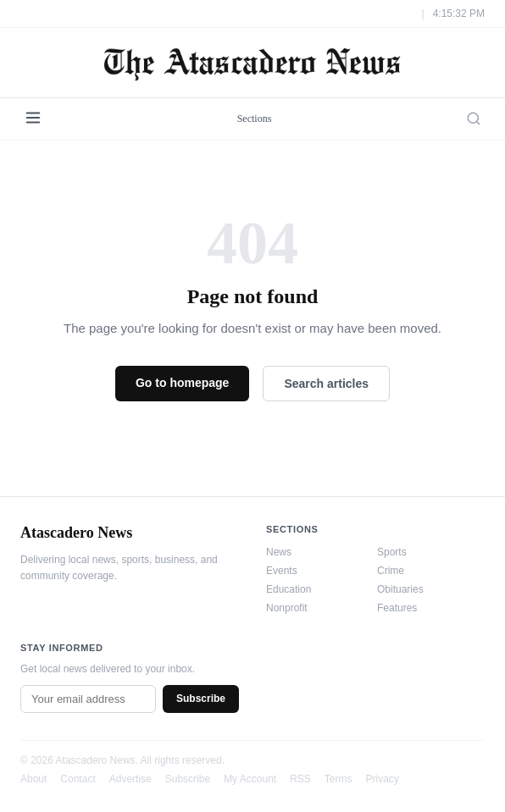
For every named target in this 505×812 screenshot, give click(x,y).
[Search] (474, 119)
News (279, 552)
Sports (392, 552)
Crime (391, 571)
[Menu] (33, 119)
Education (289, 589)
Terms (339, 779)
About (33, 779)
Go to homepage (182, 383)
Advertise (130, 779)
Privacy (383, 779)
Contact (78, 779)
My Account (250, 779)
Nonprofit (287, 608)
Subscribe (201, 699)
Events (282, 571)
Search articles (326, 384)
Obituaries (400, 589)
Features (397, 608)
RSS (300, 779)
